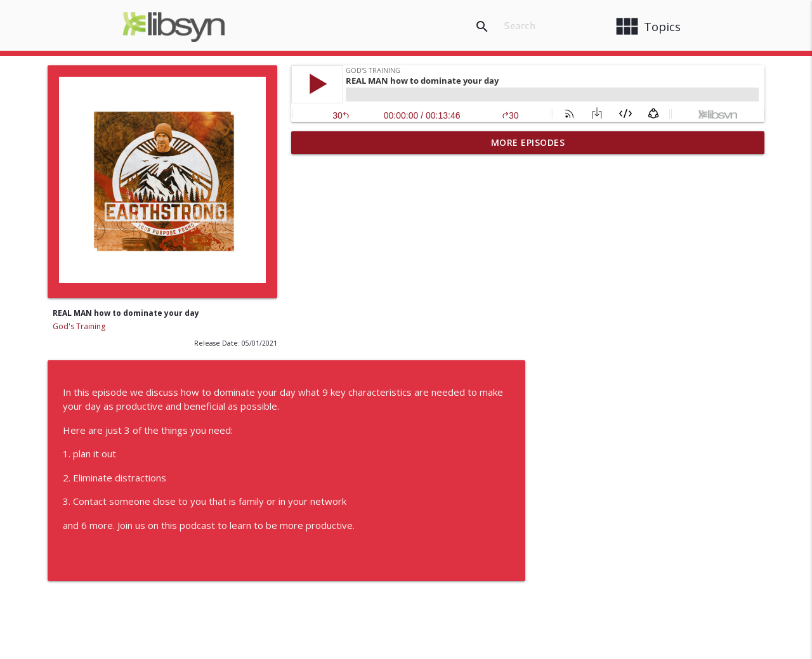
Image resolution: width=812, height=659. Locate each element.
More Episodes (528, 142)
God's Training (79, 326)
